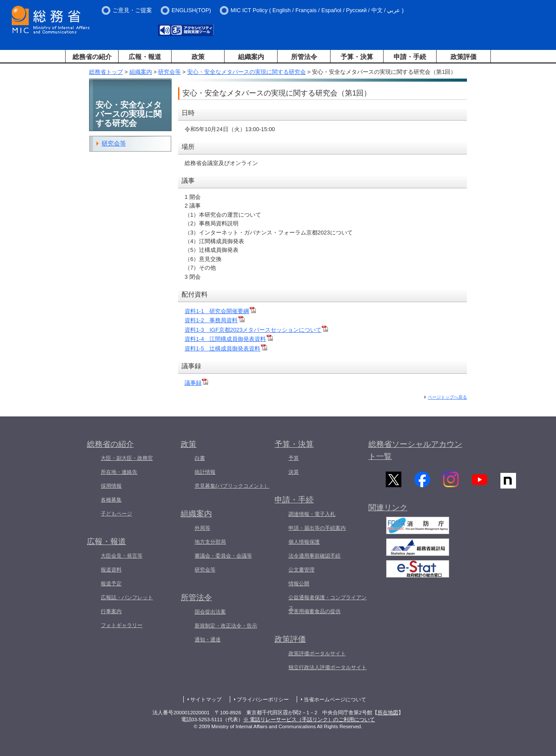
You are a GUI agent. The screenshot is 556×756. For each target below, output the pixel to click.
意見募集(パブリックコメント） (232, 486)
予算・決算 (357, 57)
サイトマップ (206, 700)
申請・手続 (410, 57)
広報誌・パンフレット (127, 598)
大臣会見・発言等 (122, 556)
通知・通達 (208, 640)
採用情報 (111, 486)
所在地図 (388, 713)
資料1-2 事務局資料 (215, 320)
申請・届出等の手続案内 (317, 528)
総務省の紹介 (92, 57)
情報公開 (299, 584)
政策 (198, 57)
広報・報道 (145, 57)
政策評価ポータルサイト (317, 654)
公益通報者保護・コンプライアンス (328, 603)
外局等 (202, 528)
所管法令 (304, 57)
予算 (294, 458)
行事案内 (111, 611)
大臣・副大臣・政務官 (127, 458)
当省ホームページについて (335, 700)
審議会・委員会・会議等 (223, 556)
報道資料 (111, 570)
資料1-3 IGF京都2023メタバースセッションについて (256, 330)
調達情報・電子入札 (312, 514)
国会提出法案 (210, 612)
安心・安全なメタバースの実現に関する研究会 (247, 72)
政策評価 (463, 57)
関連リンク (388, 512)
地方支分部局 (210, 542)
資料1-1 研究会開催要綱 (220, 311)
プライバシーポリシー (263, 700)
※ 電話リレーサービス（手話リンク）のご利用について (309, 720)
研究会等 (169, 72)
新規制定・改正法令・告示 (226, 626)
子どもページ (116, 514)
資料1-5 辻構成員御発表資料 (226, 348)
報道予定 (111, 584)
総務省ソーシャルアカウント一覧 (415, 451)
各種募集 (111, 500)
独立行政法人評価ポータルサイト (328, 667)
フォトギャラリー (122, 625)
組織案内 (251, 57)
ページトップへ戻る (447, 397)
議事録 (196, 383)
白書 (200, 458)
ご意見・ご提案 (132, 10)
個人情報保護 (304, 542)
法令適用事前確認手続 (314, 556)
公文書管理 (301, 570)
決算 (294, 472)
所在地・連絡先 (119, 472)
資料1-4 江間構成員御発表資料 (229, 339)
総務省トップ (106, 72)
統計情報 (205, 472)
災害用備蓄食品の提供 (314, 611)
